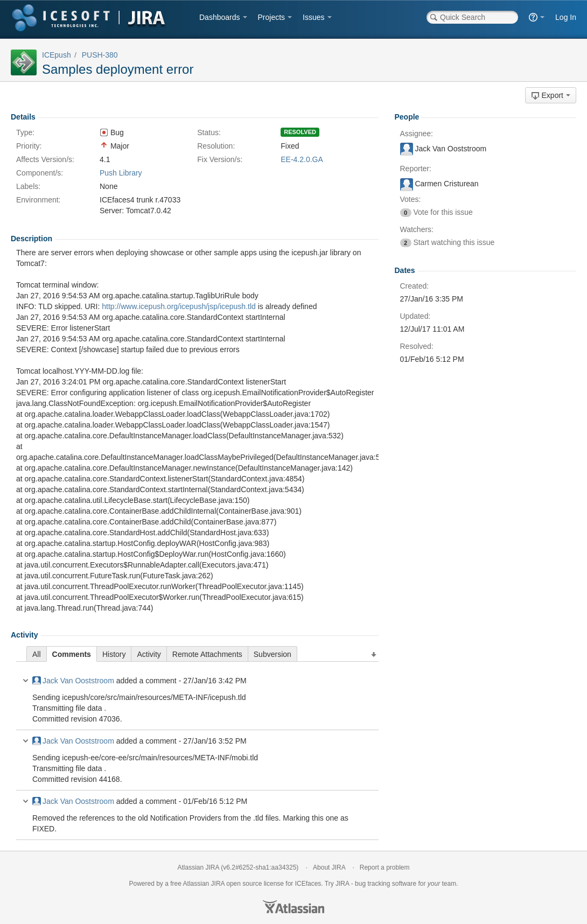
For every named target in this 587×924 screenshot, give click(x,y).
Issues (313, 17)
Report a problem (385, 867)
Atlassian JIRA (198, 867)
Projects (272, 17)
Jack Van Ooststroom (73, 681)
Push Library (121, 173)
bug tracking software (386, 884)
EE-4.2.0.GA (302, 159)
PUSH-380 (100, 55)
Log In (566, 17)
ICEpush (57, 55)
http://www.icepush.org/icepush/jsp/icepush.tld (179, 306)
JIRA (218, 884)
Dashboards (220, 17)
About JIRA (329, 867)
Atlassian (293, 907)
